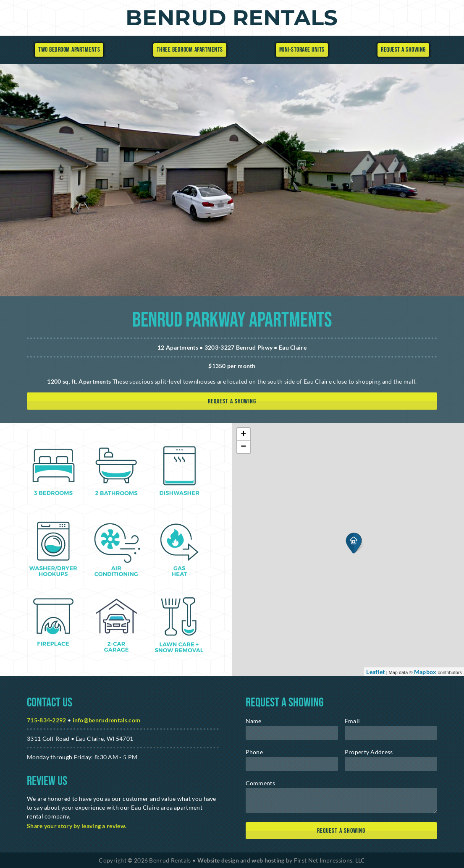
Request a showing (232, 401)
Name (254, 721)
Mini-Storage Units (302, 50)
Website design (218, 860)
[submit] (342, 831)
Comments (260, 783)
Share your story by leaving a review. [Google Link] (77, 826)
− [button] (244, 447)
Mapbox (425, 672)
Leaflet (375, 672)
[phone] (292, 764)
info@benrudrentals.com (107, 720)
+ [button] (244, 434)
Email (353, 721)
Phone (254, 752)
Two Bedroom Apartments (69, 50)
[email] (391, 733)
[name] (292, 733)
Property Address (369, 752)
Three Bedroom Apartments (190, 50)
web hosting (268, 860)
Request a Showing (403, 50)
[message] (342, 800)
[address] (391, 764)
